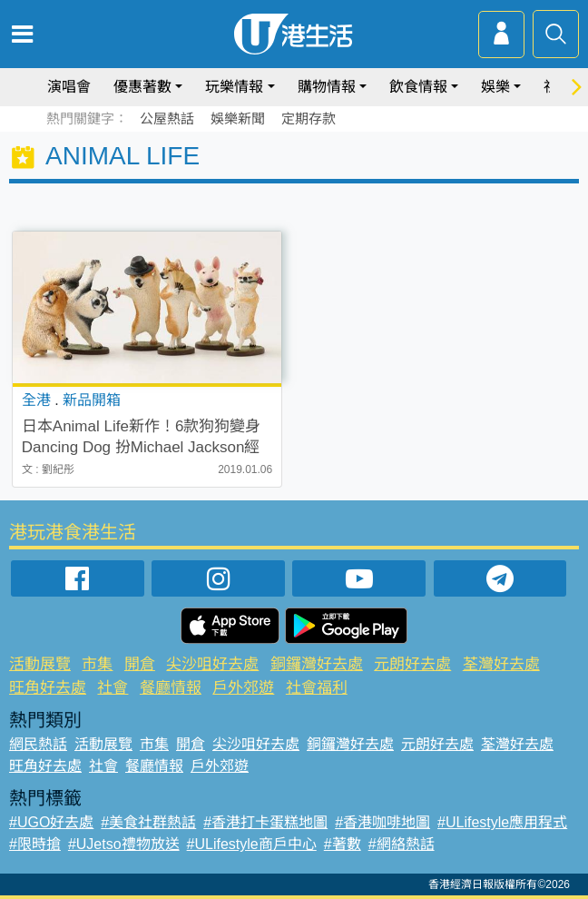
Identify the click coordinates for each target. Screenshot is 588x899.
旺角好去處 (48, 688)
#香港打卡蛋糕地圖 (265, 822)
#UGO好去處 (51, 822)
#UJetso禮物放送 (124, 844)
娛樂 (495, 87)
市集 (97, 664)
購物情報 (327, 87)
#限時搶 (35, 844)
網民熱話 (38, 744)
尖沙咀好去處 (212, 664)
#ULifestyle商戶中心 (252, 844)
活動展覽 (40, 664)
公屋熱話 (167, 119)
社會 (113, 688)
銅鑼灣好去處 (317, 664)
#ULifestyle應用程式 (502, 822)
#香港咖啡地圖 (382, 822)
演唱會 (69, 87)
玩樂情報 (234, 87)
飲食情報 (418, 87)
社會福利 (317, 688)
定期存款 (309, 119)
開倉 (140, 664)
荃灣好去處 (501, 664)
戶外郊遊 (243, 688)
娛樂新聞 (238, 119)
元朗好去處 (412, 664)
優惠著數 (142, 87)
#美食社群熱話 (148, 822)
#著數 (343, 844)
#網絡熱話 (402, 844)
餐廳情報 (171, 688)
